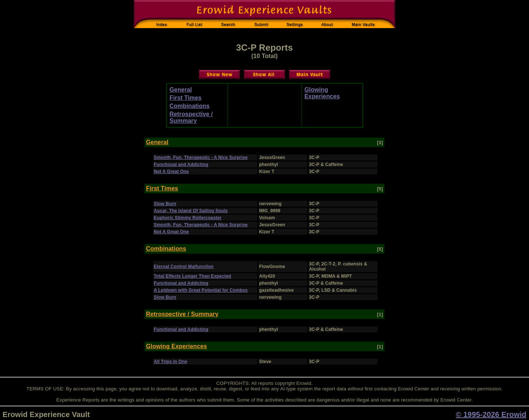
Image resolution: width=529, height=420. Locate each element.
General (181, 90)
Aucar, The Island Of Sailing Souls (191, 211)
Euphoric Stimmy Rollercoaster (188, 218)
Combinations (190, 106)
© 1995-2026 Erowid (491, 414)
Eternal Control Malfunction (184, 267)
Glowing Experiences (322, 93)
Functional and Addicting (181, 165)
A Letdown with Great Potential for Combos (201, 290)
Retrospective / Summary (191, 117)
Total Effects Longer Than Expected (192, 276)
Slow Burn (165, 204)
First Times (186, 98)
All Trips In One (171, 362)
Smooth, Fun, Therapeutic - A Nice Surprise (201, 157)
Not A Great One (171, 172)
